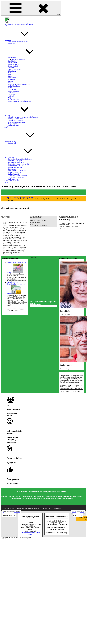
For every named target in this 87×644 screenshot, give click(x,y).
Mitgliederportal (13, 124)
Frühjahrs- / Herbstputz (15, 161)
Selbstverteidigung (14, 91)
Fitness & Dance (13, 63)
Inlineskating (12, 71)
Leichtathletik (12, 78)
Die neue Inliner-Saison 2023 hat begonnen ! (21, 197)
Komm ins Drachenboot (19, 59)
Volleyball (11, 96)
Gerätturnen (12, 68)
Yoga (10, 98)
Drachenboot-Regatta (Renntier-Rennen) (20, 159)
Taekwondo (12, 93)
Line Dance (12, 79)
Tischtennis (12, 94)
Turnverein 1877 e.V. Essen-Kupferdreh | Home (19, 24)
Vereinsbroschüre (13, 125)
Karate (10, 76)
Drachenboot (26, 58)
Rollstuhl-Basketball (14, 86)
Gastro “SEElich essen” (12, 181)
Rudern (10, 88)
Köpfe (6, 127)
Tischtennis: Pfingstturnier (16, 177)
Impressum (47, 508)
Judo (10, 73)
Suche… (7, 182)
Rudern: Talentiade (14, 174)
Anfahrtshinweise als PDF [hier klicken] (30, 534)
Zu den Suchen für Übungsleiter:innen (20, 101)
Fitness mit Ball (13, 66)
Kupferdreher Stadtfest (15, 167)
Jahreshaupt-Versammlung (16, 162)
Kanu (10, 74)
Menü (31, 8)
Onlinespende (12, 143)
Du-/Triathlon (12, 61)
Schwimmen (12, 89)
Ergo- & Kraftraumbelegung (17, 122)
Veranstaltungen (23, 157)
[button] (43, 221)
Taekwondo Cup (13, 179)
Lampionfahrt (12, 169)
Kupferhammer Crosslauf (16, 166)
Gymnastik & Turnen (14, 69)
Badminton (11, 43)
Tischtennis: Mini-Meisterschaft (18, 176)
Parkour (11, 81)
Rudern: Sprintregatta (15, 172)
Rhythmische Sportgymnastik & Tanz (19, 84)
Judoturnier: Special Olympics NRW (19, 164)
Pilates (10, 83)
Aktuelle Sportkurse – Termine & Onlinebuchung (23, 117)
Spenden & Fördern (24, 141)
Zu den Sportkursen (14, 99)
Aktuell (7, 26)
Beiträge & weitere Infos (16, 119)
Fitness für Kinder (14, 64)
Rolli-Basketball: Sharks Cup (17, 171)
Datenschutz (57, 508)
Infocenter (21, 115)
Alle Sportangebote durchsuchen (18, 42)
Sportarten (22, 40)
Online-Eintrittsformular (15, 120)
